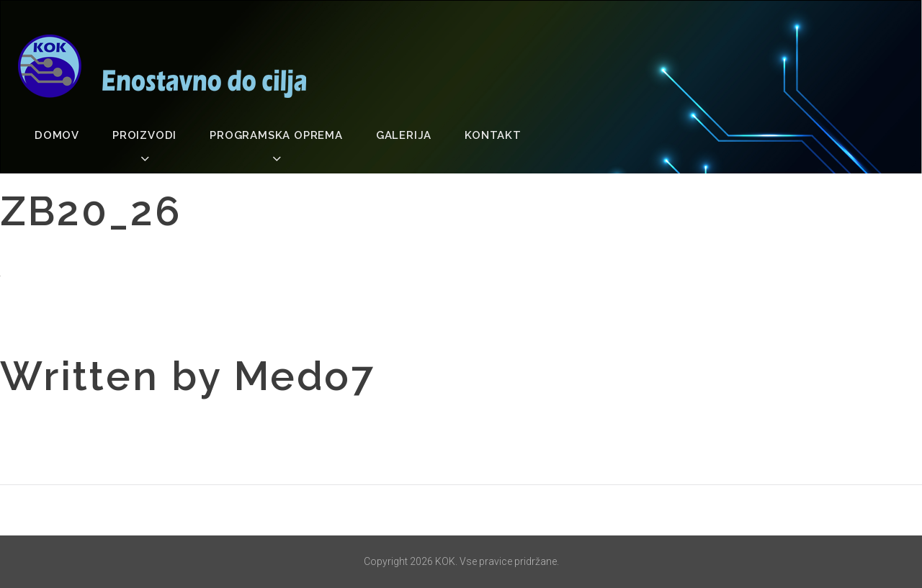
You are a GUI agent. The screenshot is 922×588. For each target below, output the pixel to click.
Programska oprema (276, 135)
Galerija (404, 135)
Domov (57, 135)
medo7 (305, 376)
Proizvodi (144, 135)
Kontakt (493, 135)
